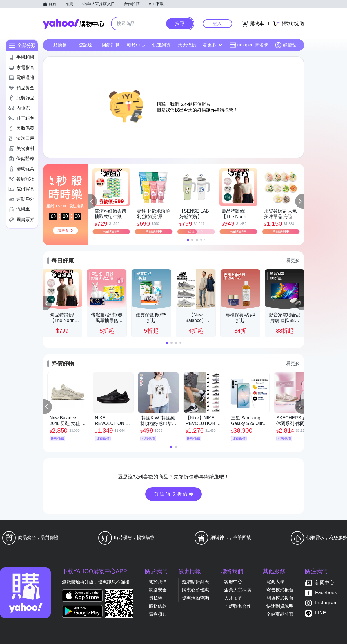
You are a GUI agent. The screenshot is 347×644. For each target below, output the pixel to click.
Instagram (326, 603)
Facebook (326, 593)
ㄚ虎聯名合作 (238, 606)
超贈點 (286, 45)
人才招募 (233, 598)
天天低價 (187, 45)
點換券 (60, 45)
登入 (217, 24)
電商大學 (275, 582)
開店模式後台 (280, 598)
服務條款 (158, 606)
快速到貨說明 (280, 606)
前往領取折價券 (174, 494)
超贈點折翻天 (195, 582)
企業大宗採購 (238, 590)
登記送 (85, 45)
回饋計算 (111, 45)
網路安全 (158, 590)
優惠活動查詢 (195, 598)
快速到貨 (161, 45)
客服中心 (233, 582)
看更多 (212, 45)
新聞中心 (325, 583)
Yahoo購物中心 (74, 24)
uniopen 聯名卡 (249, 45)
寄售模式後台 (280, 590)
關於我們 (158, 582)
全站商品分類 (280, 614)
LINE (321, 613)
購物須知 (158, 614)
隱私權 (155, 598)
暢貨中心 (136, 45)
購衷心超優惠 (195, 590)
